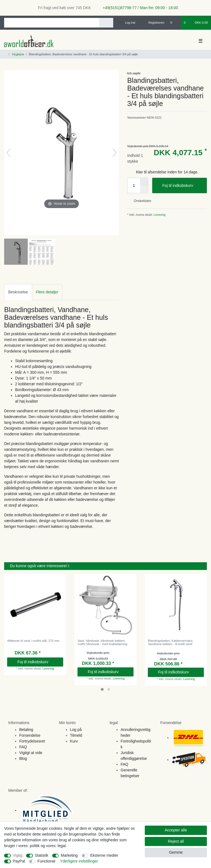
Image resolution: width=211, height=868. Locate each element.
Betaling (26, 730)
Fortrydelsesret (32, 741)
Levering (159, 215)
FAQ (23, 747)
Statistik (42, 855)
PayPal (19, 861)
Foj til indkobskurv (183, 186)
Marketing (69, 855)
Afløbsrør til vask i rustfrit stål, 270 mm (33, 641)
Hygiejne (18, 54)
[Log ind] (128, 23)
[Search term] (52, 23)
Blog (23, 758)
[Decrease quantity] (144, 189)
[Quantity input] (134, 185)
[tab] (18, 292)
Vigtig (18, 855)
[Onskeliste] (174, 23)
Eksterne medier (104, 855)
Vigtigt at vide (31, 753)
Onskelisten (140, 201)
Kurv (74, 741)
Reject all (176, 841)
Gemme (176, 852)
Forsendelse (30, 735)
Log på (76, 730)
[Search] (106, 23)
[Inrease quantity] (144, 182)
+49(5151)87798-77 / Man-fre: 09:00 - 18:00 (138, 8)
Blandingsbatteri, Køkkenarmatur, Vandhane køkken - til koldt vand (170, 642)
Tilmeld (76, 735)
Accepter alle (176, 830)
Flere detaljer (47, 292)
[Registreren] (153, 23)
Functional (46, 861)
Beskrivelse (18, 292)
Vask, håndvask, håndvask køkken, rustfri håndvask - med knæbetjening (102, 642)
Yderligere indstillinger (79, 861)
